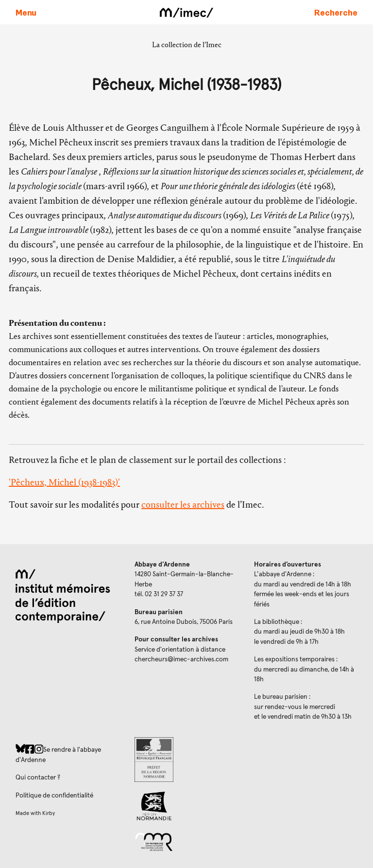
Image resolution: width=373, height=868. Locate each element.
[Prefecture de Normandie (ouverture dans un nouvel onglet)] (186, 760)
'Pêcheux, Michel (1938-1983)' (64, 482)
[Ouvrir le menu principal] (26, 12)
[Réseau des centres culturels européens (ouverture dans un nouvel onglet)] (186, 841)
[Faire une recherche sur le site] (336, 12)
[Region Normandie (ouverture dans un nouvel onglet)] (186, 806)
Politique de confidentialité (54, 796)
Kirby (49, 813)
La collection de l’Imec (187, 44)
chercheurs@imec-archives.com (181, 659)
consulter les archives (183, 505)
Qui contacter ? (38, 778)
